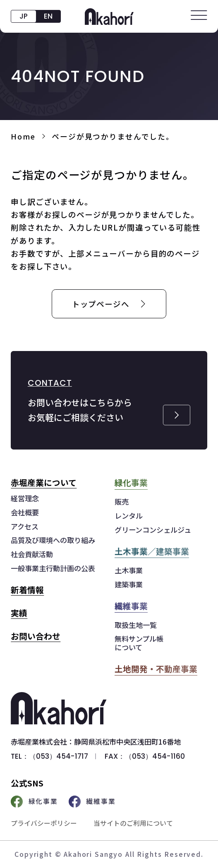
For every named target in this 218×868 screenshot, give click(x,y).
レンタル (129, 516)
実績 (19, 613)
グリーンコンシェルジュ (153, 530)
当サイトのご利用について (133, 823)
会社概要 (25, 513)
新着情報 (27, 590)
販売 (122, 502)
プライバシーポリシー (44, 823)
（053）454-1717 (59, 756)
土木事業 (129, 571)
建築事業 (129, 585)
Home (23, 136)
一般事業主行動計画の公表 (53, 569)
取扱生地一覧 (136, 625)
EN (48, 16)
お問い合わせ (36, 636)
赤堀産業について (44, 482)
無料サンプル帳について (139, 643)
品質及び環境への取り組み (53, 540)
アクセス (25, 527)
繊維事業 (92, 802)
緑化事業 (34, 802)
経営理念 (25, 499)
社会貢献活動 (32, 554)
